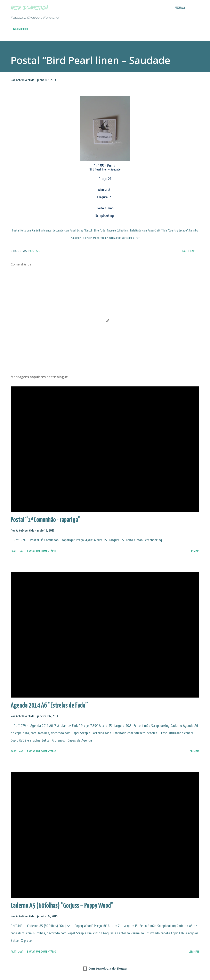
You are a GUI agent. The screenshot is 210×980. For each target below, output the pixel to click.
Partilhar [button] (188, 251)
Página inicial (21, 29)
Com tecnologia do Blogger (105, 968)
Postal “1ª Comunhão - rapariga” (46, 520)
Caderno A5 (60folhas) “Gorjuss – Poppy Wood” (62, 906)
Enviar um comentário (42, 551)
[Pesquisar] (180, 8)
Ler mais (194, 551)
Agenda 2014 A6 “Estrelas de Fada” (49, 706)
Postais (34, 251)
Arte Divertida (30, 8)
